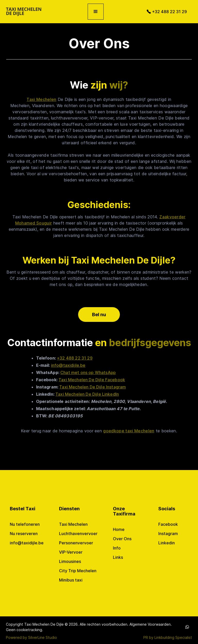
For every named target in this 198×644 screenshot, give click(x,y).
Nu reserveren (24, 534)
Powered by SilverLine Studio (31, 637)
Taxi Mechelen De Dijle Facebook (92, 380)
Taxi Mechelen (41, 99)
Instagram (168, 534)
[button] (96, 12)
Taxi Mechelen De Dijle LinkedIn (87, 394)
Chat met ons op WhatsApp (88, 372)
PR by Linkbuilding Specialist (168, 637)
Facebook (168, 524)
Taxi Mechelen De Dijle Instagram (93, 387)
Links (118, 557)
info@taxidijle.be (68, 365)
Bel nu (99, 315)
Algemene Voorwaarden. (151, 624)
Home (119, 529)
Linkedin (167, 543)
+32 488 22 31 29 (75, 358)
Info (117, 548)
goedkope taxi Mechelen (129, 431)
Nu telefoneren (25, 524)
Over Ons (122, 539)
